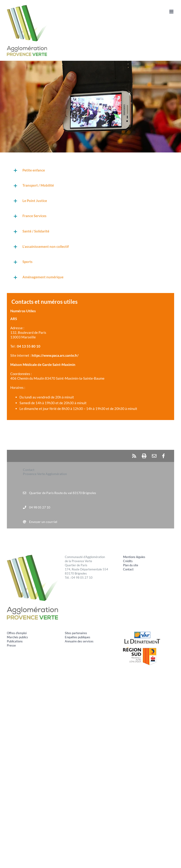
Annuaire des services (79, 641)
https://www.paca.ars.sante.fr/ (55, 355)
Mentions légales (134, 557)
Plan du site (131, 565)
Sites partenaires (76, 633)
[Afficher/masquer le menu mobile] (172, 12)
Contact (128, 569)
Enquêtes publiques (78, 637)
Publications (15, 641)
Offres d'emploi (17, 633)
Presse (11, 645)
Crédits (128, 561)
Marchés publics (17, 637)
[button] (90, 170)
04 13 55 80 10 (29, 346)
